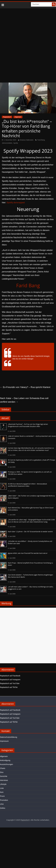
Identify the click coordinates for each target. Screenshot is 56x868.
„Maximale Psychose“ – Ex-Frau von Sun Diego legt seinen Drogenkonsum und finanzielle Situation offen (28, 425)
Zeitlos (3, 808)
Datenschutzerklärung (9, 737)
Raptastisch (7, 117)
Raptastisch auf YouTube (10, 683)
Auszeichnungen (7, 764)
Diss (2, 772)
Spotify (16, 143)
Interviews (4, 780)
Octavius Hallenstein (27, 140)
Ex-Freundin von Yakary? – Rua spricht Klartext (25, 387)
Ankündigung (5, 760)
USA (2, 804)
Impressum (4, 741)
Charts (3, 768)
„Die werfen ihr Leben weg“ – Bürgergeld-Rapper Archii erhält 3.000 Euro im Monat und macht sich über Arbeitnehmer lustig (31, 521)
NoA (2, 792)
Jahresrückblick (7, 143)
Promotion (4, 800)
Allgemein (18, 117)
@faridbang (13, 348)
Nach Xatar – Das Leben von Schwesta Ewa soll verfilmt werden (24, 400)
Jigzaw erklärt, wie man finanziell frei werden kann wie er (28, 553)
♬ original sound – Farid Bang (25, 365)
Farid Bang (41, 140)
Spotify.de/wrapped (16, 203)
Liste (2, 788)
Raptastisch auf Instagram (10, 680)
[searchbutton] (54, 4)
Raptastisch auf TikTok (9, 687)
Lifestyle (3, 784)
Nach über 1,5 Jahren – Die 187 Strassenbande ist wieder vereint (30, 532)
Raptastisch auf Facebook (10, 676)
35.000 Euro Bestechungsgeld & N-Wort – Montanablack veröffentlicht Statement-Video (27, 485)
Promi (2, 796)
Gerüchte (4, 776)
